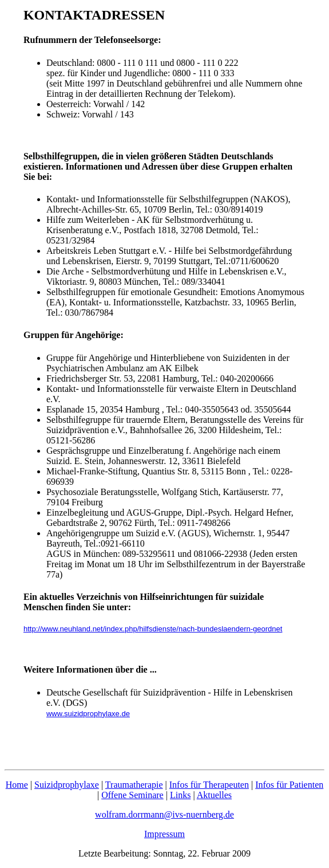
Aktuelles (214, 795)
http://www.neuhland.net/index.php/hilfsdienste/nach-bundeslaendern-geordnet (153, 629)
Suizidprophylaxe (67, 785)
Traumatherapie (134, 785)
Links (180, 795)
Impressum (165, 834)
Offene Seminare (132, 795)
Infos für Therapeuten (209, 785)
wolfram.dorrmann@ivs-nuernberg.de (165, 814)
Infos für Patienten (289, 785)
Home (17, 785)
